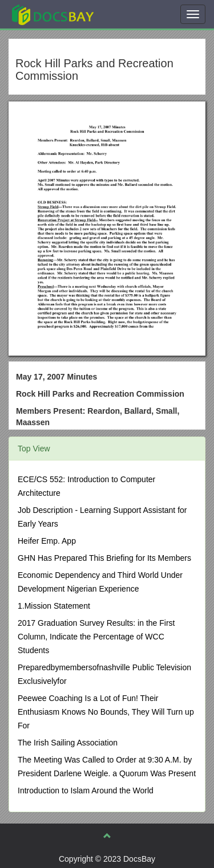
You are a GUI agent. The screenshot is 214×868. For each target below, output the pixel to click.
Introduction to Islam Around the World (86, 790)
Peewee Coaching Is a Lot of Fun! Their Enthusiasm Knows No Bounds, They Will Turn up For (106, 712)
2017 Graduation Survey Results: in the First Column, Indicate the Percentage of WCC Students (96, 637)
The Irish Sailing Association (68, 743)
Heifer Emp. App (47, 541)
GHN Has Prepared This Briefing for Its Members (104, 558)
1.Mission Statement (54, 606)
